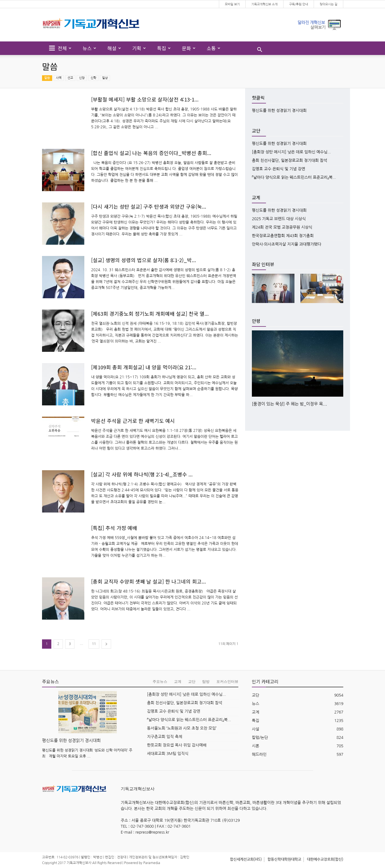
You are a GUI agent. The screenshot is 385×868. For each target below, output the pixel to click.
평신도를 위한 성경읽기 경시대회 (279, 111)
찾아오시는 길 (328, 4)
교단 (192, 682)
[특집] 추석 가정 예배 (114, 528)
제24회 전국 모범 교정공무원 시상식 (282, 227)
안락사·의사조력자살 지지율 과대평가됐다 (287, 244)
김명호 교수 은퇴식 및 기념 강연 (279, 169)
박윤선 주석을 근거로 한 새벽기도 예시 (133, 421)
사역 (59, 78)
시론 (256, 746)
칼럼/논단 (260, 737)
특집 (164, 48)
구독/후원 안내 (299, 4)
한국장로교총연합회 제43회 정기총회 (283, 236)
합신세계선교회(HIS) (246, 859)
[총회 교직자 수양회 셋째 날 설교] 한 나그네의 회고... (148, 581)
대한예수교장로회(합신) (325, 859)
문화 (189, 48)
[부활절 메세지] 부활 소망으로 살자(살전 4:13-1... (145, 99)
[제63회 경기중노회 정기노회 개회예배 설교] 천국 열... (150, 313)
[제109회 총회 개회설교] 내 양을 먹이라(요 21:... (144, 367)
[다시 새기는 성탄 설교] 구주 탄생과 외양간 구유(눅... (149, 206)
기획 (139, 48)
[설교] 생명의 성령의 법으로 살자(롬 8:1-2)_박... (144, 260)
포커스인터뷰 (227, 682)
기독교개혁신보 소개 (264, 4)
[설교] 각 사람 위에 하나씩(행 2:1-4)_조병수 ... (142, 474)
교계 (178, 682)
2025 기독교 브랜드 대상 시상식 (279, 219)
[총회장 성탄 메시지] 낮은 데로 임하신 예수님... (291, 152)
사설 (256, 729)
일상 (105, 78)
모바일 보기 (232, 4)
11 (94, 644)
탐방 (206, 682)
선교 (70, 78)
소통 (214, 48)
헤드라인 (259, 754)
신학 (93, 78)
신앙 (82, 78)
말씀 (47, 78)
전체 (60, 48)
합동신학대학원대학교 (284, 859)
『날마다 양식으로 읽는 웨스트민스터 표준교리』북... (294, 177)
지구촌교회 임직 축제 (165, 737)
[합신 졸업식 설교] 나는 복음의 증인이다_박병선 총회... (151, 153)
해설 (114, 48)
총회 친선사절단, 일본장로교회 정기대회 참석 (290, 160)
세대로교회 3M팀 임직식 (168, 754)
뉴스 (89, 48)
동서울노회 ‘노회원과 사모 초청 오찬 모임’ (182, 728)
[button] (259, 50)
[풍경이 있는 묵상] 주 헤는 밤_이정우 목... (290, 404)
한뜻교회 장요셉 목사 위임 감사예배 (177, 745)
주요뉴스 (160, 682)
